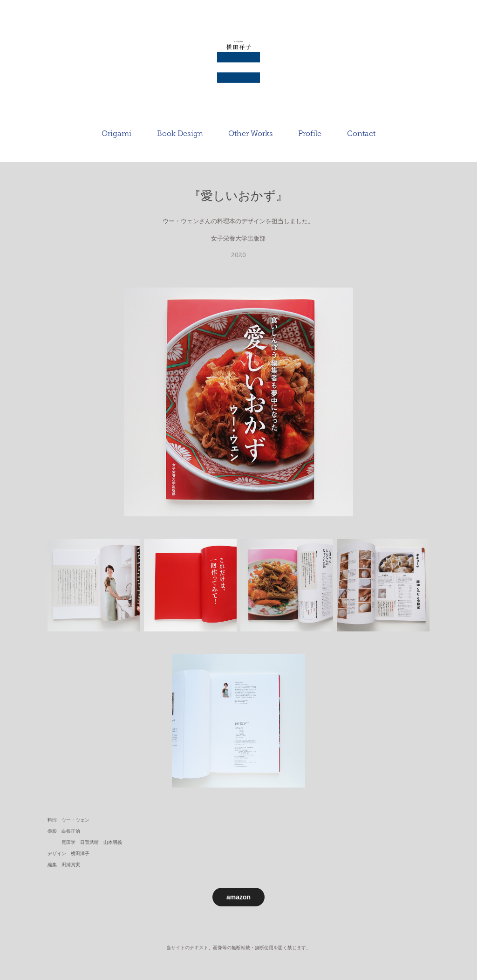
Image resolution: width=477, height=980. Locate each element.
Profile (310, 134)
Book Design (180, 134)
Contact (361, 134)
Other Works (251, 134)
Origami (116, 134)
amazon (238, 897)
